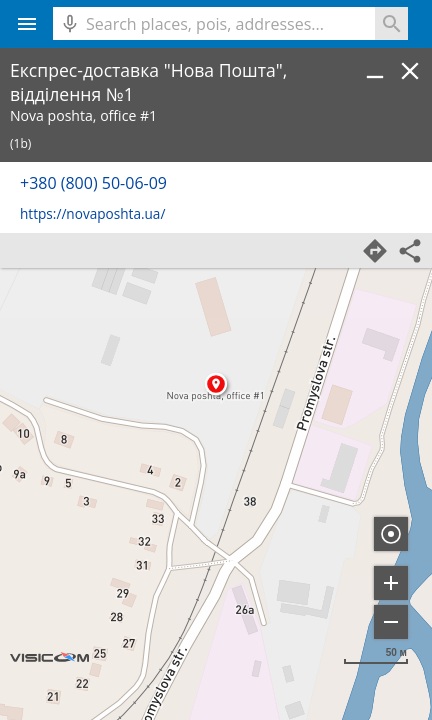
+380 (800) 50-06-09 (93, 183)
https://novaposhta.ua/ (92, 213)
